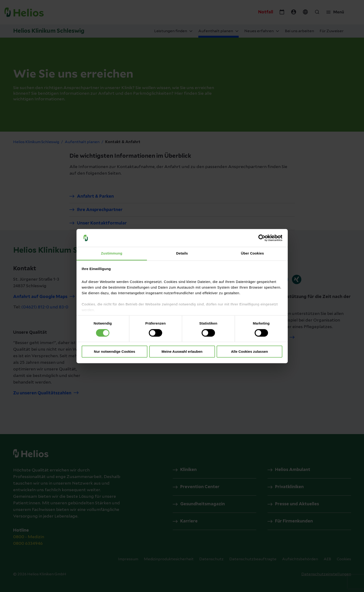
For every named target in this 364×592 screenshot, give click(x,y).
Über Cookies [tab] (253, 253)
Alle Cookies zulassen (249, 352)
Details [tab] (182, 253)
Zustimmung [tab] (112, 253)
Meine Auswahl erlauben (182, 352)
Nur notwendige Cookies (115, 352)
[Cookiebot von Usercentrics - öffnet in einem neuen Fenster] (262, 238)
